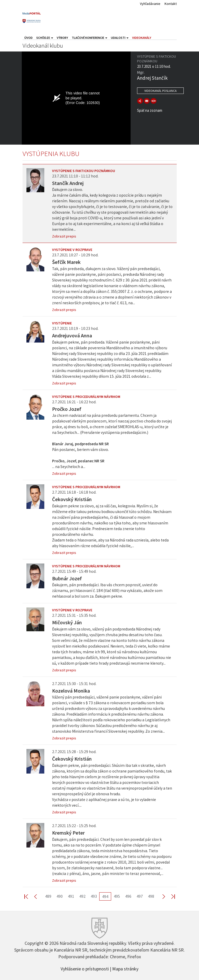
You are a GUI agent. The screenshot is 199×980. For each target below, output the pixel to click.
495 (117, 896)
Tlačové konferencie (90, 38)
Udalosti (120, 38)
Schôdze (45, 38)
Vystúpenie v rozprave (72, 250)
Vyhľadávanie (150, 4)
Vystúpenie (62, 323)
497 (140, 896)
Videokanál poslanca (161, 91)
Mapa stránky (125, 968)
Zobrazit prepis (64, 236)
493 (94, 896)
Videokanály (142, 38)
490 (60, 896)
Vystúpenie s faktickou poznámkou (84, 171)
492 (82, 896)
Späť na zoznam (150, 110)
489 (48, 896)
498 (151, 896)
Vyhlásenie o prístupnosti (85, 968)
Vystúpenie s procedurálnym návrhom (86, 397)
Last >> (170, 896)
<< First (29, 896)
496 (128, 896)
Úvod (29, 38)
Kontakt (171, 4)
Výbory (62, 38)
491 (71, 896)
